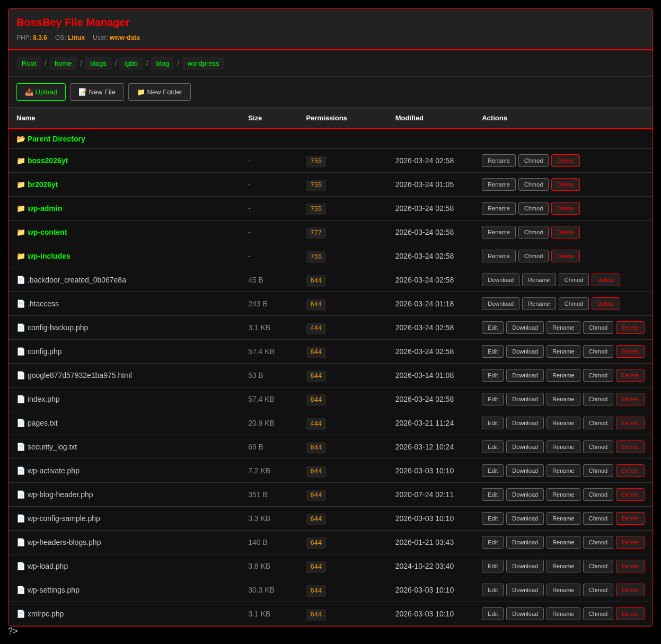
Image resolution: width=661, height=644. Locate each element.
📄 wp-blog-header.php (55, 495)
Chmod (534, 161)
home (63, 63)
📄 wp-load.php (42, 566)
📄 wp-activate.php (48, 471)
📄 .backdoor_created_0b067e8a (71, 280)
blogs (98, 63)
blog (162, 63)
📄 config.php (39, 351)
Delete (566, 161)
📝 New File (97, 92)
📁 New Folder (160, 92)
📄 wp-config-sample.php (58, 518)
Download (501, 280)
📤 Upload (41, 92)
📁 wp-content (42, 232)
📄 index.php (38, 399)
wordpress (204, 63)
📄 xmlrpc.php (40, 614)
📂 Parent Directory (51, 139)
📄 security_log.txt (47, 447)
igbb (131, 63)
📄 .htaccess (38, 304)
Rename (499, 161)
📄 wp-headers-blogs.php (59, 542)
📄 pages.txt (37, 423)
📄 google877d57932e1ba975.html (74, 375)
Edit (493, 328)
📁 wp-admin (39, 208)
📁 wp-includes (43, 256)
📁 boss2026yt (42, 161)
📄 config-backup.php (52, 328)
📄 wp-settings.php (48, 590)
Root (29, 63)
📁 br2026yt (37, 184)
